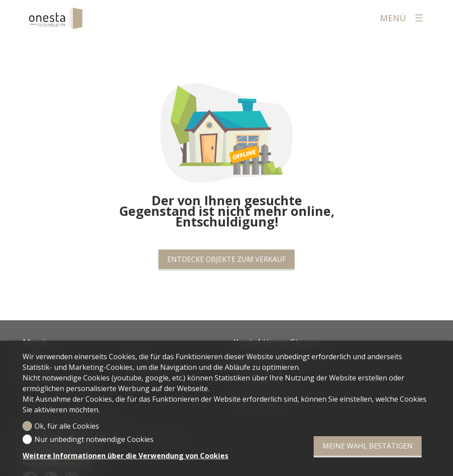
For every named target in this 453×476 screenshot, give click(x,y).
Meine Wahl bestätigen (368, 446)
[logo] (56, 18)
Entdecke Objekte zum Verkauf (226, 259)
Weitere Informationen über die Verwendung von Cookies (125, 456)
